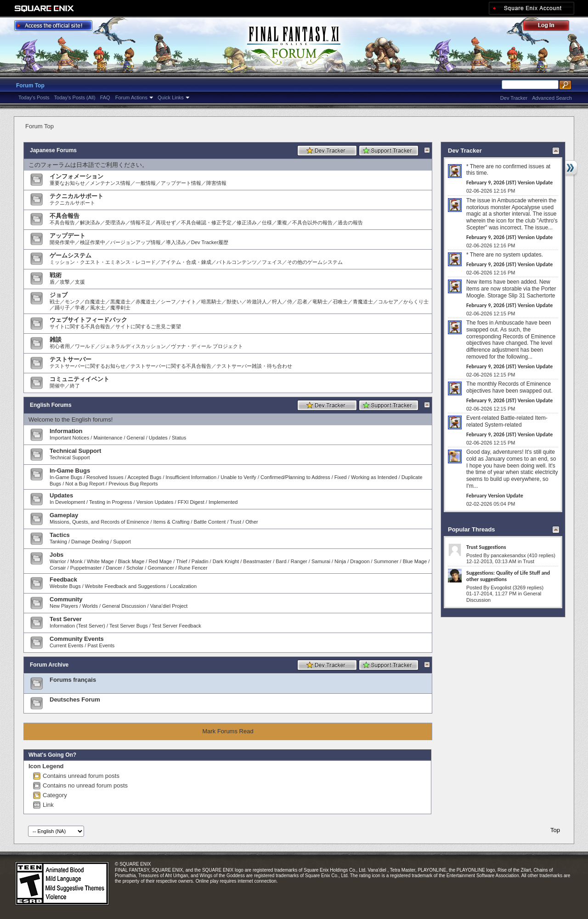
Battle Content (210, 522)
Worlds (90, 606)
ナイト (189, 302)
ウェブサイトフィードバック (88, 320)
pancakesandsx (508, 555)
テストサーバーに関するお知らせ (88, 366)
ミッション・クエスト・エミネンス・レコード (103, 262)
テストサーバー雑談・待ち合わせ (254, 366)
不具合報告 (65, 216)
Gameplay (64, 515)
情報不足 (141, 223)
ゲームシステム (71, 255)
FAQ (105, 97)
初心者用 (60, 346)
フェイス (272, 262)
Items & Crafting (172, 522)
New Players (64, 606)
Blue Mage (415, 561)
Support (122, 542)
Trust (235, 522)
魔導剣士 (120, 308)
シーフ (168, 302)
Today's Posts (34, 97)
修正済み (247, 223)
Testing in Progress (111, 502)
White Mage (100, 561)
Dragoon (360, 561)
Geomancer (161, 568)
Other (252, 522)
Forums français (73, 680)
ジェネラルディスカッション (133, 346)
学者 (80, 308)
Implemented (223, 502)
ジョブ (59, 295)
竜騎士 (320, 302)
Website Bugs (65, 586)
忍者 (302, 302)
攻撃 (65, 282)
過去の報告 (350, 223)
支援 (80, 282)
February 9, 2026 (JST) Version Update (509, 183)
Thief (181, 561)
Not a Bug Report (85, 484)
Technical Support (75, 451)
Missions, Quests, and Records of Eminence (99, 522)
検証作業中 (93, 242)
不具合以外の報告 (312, 223)
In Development (67, 502)
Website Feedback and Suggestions (125, 586)
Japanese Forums (53, 150)
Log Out (551, 27)
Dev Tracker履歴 (210, 242)
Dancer (114, 568)
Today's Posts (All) (75, 97)
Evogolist (501, 588)
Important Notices (69, 438)
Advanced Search (552, 98)
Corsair (58, 568)
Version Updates (155, 502)
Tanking (58, 542)
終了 (75, 386)
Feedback (63, 579)
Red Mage (160, 561)
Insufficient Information (191, 477)
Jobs (57, 555)
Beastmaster (257, 561)
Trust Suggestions (486, 547)
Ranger (299, 561)
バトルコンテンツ (237, 262)
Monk (76, 561)
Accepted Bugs (144, 477)
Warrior (58, 561)
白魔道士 (95, 302)
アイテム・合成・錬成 (186, 262)
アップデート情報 (181, 183)
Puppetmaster (86, 568)
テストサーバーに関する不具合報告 (171, 366)
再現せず (166, 223)
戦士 (55, 302)
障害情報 (216, 183)
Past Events (101, 645)
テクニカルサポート (76, 196)
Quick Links (171, 97)
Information (66, 431)
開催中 (57, 386)
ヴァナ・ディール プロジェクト (207, 346)
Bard (281, 561)
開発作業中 (62, 242)
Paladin (200, 561)
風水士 (98, 308)
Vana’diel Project (169, 606)
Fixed (341, 477)
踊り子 (62, 308)
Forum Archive (49, 665)
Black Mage (131, 561)
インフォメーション (76, 176)
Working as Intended (374, 477)
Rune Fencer (193, 568)
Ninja (340, 561)
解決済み (90, 223)
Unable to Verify (238, 477)
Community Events (77, 639)
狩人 (277, 302)
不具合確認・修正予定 (206, 223)
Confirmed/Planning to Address (295, 477)
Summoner (386, 561)
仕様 (267, 223)
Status (179, 438)
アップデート (68, 236)
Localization (183, 586)
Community (66, 599)
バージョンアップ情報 (136, 242)
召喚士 (340, 302)
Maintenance (108, 438)
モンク (72, 302)
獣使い (234, 302)
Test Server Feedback (177, 626)
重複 (282, 223)
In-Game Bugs (70, 471)
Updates (158, 438)
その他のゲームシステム (315, 262)
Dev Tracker (514, 98)
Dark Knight (226, 561)
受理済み (115, 223)
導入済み (176, 242)
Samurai (321, 561)
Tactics (60, 535)
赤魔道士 (146, 302)
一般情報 (146, 183)
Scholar (135, 568)
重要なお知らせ (67, 183)
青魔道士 (363, 302)
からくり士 (416, 302)
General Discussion (124, 606)
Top (555, 830)
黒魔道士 (120, 302)
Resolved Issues (105, 477)
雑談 (56, 340)
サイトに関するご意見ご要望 (148, 326)
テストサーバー (71, 359)
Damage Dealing (90, 542)
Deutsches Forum (75, 699)
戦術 (56, 275)
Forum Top (30, 86)
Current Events (66, 645)
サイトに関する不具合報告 (80, 326)
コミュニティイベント (79, 379)
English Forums (51, 405)
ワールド (85, 346)
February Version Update (495, 496)
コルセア (388, 302)
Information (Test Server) (77, 626)
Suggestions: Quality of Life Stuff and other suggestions (508, 576)
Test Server (66, 619)
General (136, 438)
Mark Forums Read (228, 731)
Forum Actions (131, 97)
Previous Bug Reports (133, 484)
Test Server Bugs (129, 626)
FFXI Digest (191, 502)
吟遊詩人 (257, 302)
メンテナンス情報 (110, 183)
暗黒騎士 (211, 302)
